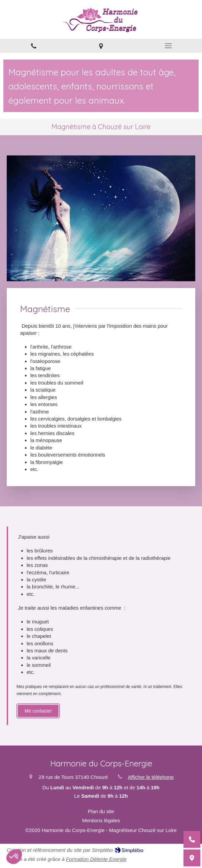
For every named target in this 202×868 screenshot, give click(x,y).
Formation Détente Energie (96, 859)
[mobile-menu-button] (168, 46)
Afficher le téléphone (151, 777)
